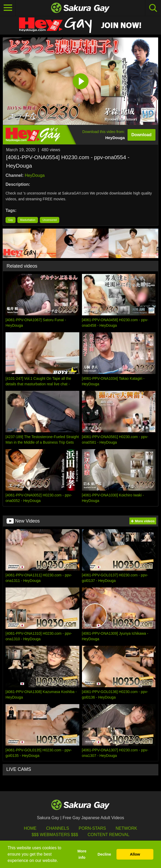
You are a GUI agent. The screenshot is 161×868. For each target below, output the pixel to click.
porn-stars (92, 828)
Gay (11, 220)
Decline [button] (104, 854)
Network (126, 828)
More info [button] (82, 854)
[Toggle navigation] (8, 8)
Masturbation (28, 220)
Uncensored (50, 220)
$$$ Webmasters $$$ (55, 835)
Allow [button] (135, 854)
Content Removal (108, 835)
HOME (30, 828)
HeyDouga (35, 175)
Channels (58, 828)
